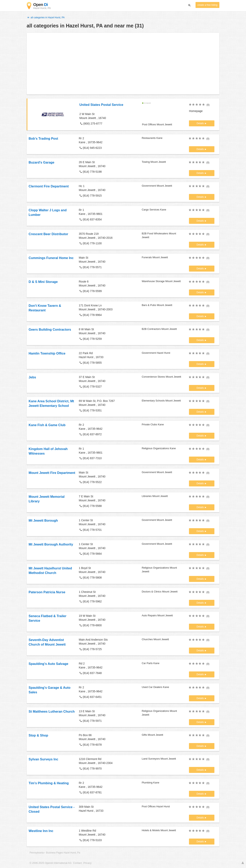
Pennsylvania (37, 853)
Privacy (87, 863)
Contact (77, 863)
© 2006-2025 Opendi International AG (51, 863)
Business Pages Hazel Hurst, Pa (63, 853)
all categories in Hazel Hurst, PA (46, 18)
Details (200, 123)
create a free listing (207, 5)
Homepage (196, 111)
